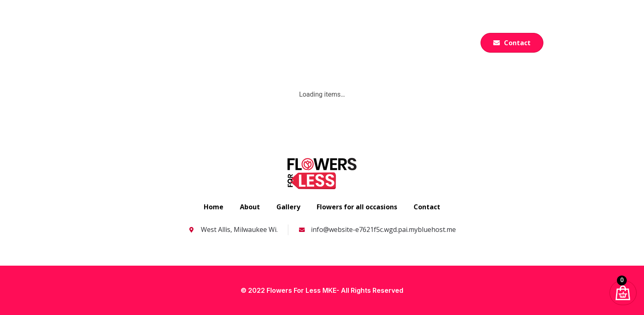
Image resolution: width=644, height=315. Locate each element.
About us (261, 38)
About (250, 207)
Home (219, 38)
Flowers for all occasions (333, 38)
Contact (427, 207)
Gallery (402, 38)
